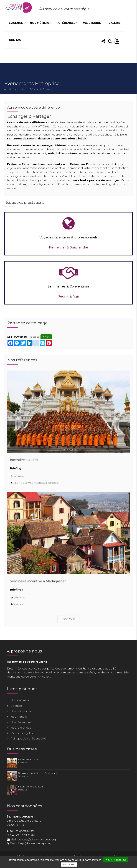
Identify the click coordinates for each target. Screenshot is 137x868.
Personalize (69, 865)
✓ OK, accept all (116, 860)
